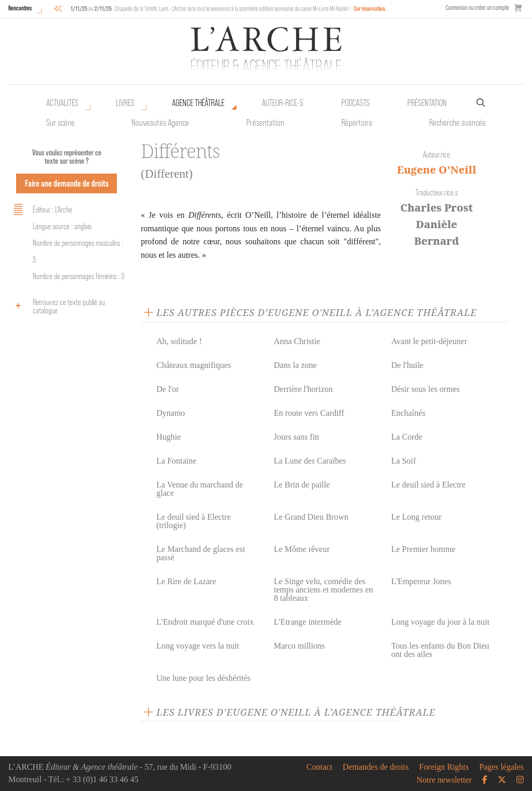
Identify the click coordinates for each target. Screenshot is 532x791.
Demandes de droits (376, 767)
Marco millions (299, 646)
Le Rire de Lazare (186, 581)
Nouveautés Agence (160, 123)
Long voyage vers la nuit (198, 646)
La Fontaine (176, 461)
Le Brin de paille (302, 485)
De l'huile (407, 365)
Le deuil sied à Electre (428, 485)
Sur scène (61, 123)
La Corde (407, 437)
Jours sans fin (296, 437)
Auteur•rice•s (283, 103)
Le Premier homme (423, 549)
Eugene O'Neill (437, 170)
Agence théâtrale (198, 103)
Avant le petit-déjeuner (429, 341)
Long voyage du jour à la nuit (440, 622)
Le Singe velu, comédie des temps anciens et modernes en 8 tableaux (323, 590)
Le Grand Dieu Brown (311, 517)
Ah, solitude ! (179, 341)
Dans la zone (295, 365)
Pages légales (501, 767)
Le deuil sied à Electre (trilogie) (194, 521)
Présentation (265, 123)
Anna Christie (297, 341)
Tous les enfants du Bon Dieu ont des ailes (440, 650)
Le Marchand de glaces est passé (201, 553)
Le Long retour (416, 517)
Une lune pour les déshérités (203, 678)
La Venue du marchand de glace (200, 489)
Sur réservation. (370, 9)
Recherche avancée (457, 123)
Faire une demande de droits (67, 183)
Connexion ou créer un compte (477, 8)
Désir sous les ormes (425, 389)
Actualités (62, 103)
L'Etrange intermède (308, 622)
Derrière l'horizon (303, 389)
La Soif (404, 461)
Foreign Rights (444, 767)
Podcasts (356, 103)
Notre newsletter (444, 780)
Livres (125, 103)
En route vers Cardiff (309, 413)
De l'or (168, 389)
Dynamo (171, 413)
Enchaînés (408, 413)
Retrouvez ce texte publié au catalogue (58, 306)
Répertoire (357, 123)
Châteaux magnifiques (194, 365)
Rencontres (20, 8)
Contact (320, 767)
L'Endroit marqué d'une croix (205, 622)
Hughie (169, 437)
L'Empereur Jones (421, 581)
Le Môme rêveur (302, 549)
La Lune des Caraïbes (310, 461)
